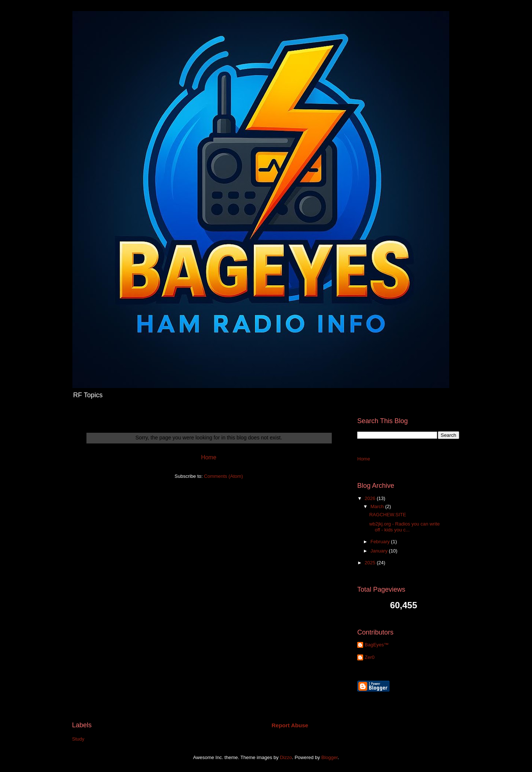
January (380, 551)
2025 (371, 563)
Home (209, 457)
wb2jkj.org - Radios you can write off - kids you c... (404, 527)
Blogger (330, 757)
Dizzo (286, 757)
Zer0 (370, 657)
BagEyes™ (377, 645)
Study (78, 739)
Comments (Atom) (223, 476)
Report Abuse (290, 725)
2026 (371, 498)
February (381, 542)
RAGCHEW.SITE (388, 515)
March (378, 506)
